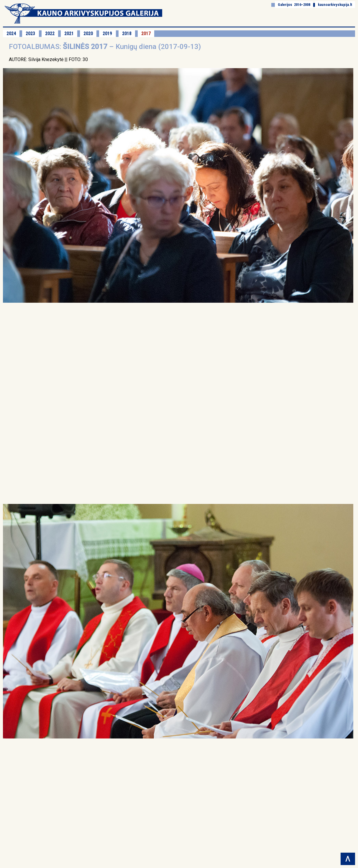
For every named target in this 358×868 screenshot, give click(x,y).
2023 (30, 33)
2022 (50, 33)
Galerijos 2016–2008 (294, 5)
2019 (107, 33)
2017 (146, 33)
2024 (11, 33)
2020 (88, 33)
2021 (69, 33)
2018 (127, 33)
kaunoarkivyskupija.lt (335, 5)
